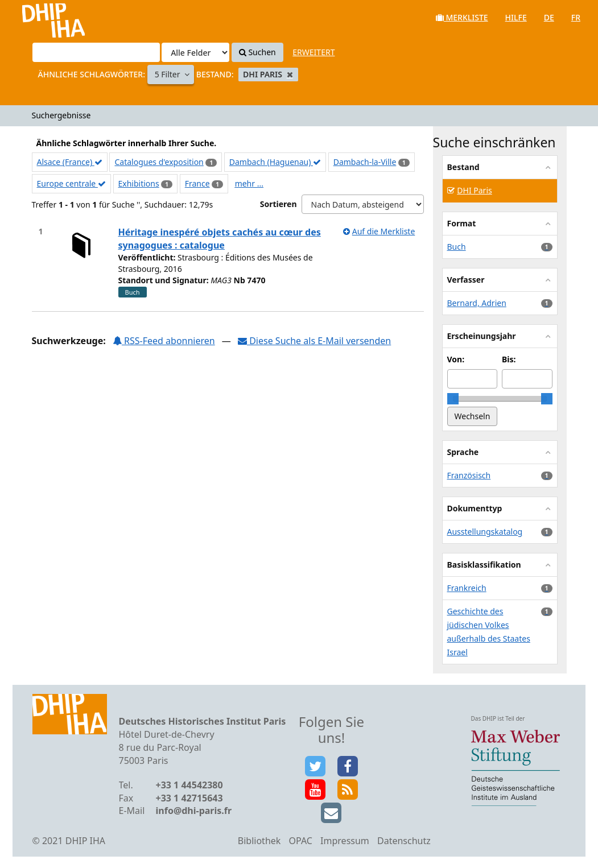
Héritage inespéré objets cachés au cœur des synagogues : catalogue (220, 239)
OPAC (301, 841)
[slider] (453, 399)
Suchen (257, 52)
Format (462, 223)
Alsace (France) (70, 162)
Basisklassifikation (484, 565)
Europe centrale (71, 183)
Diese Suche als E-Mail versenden (314, 341)
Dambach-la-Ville (365, 162)
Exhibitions (139, 183)
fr (576, 17)
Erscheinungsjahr (482, 336)
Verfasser (466, 280)
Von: (456, 359)
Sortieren (279, 204)
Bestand (463, 167)
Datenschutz (404, 841)
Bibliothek (259, 841)
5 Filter (169, 74)
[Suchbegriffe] (96, 52)
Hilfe (516, 17)
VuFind (39, 17)
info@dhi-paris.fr (194, 811)
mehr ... (249, 183)
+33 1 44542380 (189, 785)
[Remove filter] (290, 74)
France (197, 183)
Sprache (463, 452)
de (549, 17)
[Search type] (195, 52)
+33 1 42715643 (189, 798)
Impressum (345, 841)
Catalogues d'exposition (159, 162)
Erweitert (314, 52)
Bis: (509, 359)
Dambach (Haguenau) (275, 162)
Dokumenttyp (475, 508)
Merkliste (462, 17)
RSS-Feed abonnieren (164, 341)
